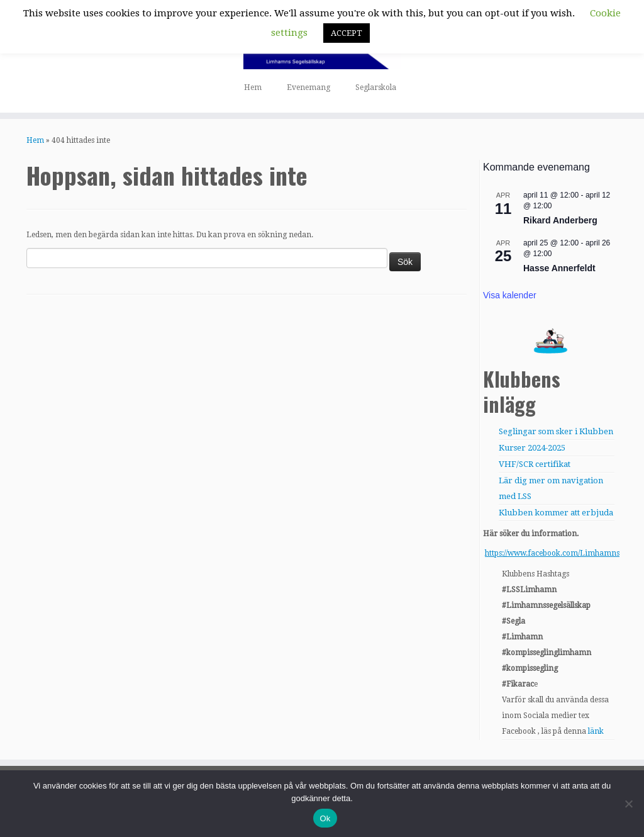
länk (596, 731)
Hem (253, 87)
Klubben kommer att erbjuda (556, 513)
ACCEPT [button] (347, 33)
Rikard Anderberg (560, 220)
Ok (325, 818)
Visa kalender (510, 295)
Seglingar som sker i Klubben (556, 431)
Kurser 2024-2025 (532, 448)
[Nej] (628, 804)
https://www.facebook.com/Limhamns (552, 553)
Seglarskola (376, 87)
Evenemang (308, 87)
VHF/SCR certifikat (535, 464)
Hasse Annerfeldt (559, 268)
